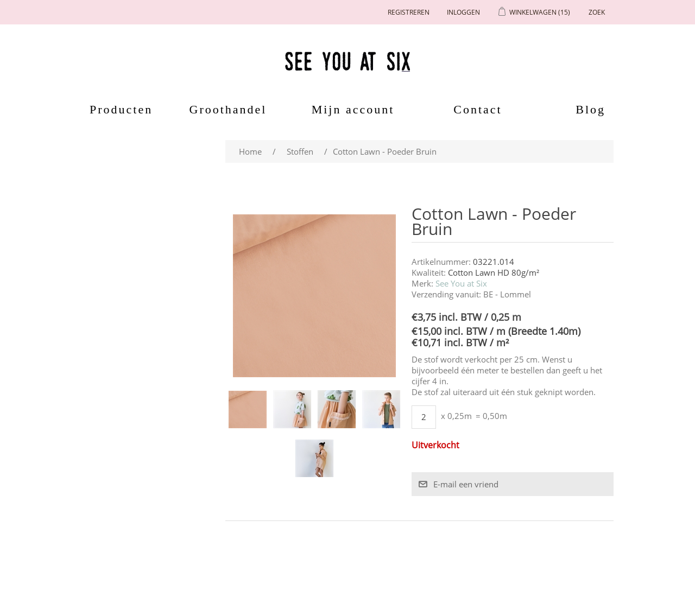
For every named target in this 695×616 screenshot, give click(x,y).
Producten (117, 109)
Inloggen (463, 12)
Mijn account (353, 109)
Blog (590, 109)
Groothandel (228, 109)
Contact (478, 109)
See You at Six (461, 283)
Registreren (409, 12)
